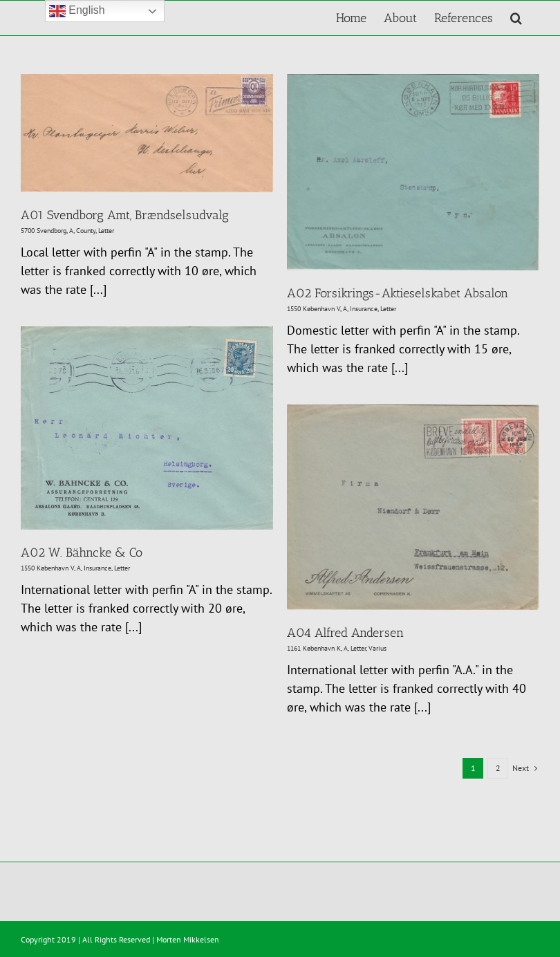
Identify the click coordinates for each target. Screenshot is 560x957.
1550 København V (314, 309)
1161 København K (314, 648)
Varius (377, 648)
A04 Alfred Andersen (345, 633)
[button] (516, 18)
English (77, 11)
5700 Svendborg (44, 231)
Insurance (364, 309)
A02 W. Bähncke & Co (82, 552)
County (86, 231)
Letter (106, 231)
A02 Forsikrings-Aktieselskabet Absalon (398, 293)
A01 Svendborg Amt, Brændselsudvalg (125, 215)
